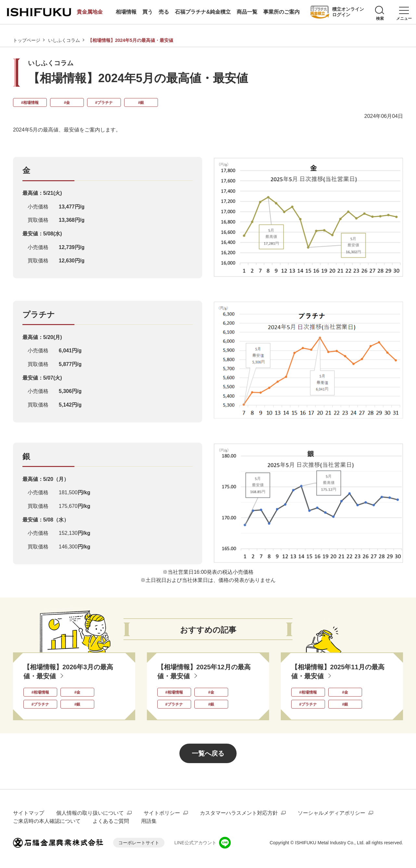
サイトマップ (29, 813)
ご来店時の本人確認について (47, 821)
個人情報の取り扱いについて (90, 813)
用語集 (149, 821)
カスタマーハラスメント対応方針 (239, 813)
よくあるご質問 (111, 821)
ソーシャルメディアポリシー (331, 813)
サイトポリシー (162, 813)
